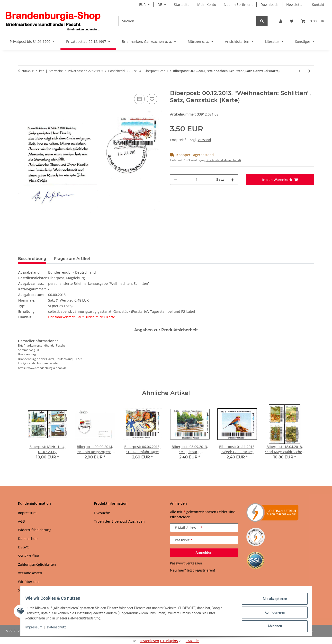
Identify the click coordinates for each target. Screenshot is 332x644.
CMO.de (192, 641)
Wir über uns (29, 582)
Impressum (37, 629)
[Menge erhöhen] (233, 180)
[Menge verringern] (176, 180)
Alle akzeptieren (272, 601)
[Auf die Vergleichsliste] (139, 99)
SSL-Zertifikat (29, 556)
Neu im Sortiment (238, 4)
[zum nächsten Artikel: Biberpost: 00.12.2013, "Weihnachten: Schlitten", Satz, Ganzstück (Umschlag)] (309, 71)
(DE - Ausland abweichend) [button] (223, 160)
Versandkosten (30, 573)
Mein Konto (207, 4)
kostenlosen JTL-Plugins (159, 641)
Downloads (269, 4)
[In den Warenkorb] (22, 87)
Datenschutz (59, 629)
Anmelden (204, 552)
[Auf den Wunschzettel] (152, 99)
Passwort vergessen (186, 563)
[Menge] (197, 180)
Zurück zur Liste (33, 71)
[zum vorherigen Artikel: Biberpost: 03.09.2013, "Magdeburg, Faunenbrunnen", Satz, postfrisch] (299, 71)
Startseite (182, 4)
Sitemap (25, 590)
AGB (21, 521)
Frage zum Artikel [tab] (72, 259)
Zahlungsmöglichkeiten (37, 564)
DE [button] (160, 4)
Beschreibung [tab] (32, 259)
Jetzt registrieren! (201, 570)
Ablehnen (272, 627)
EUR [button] (142, 4)
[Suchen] (187, 21)
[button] (281, 21)
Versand (204, 140)
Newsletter (295, 4)
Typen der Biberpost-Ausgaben (119, 521)
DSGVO (24, 547)
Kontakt (318, 4)
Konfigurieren (272, 614)
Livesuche (102, 513)
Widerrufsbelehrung (35, 530)
